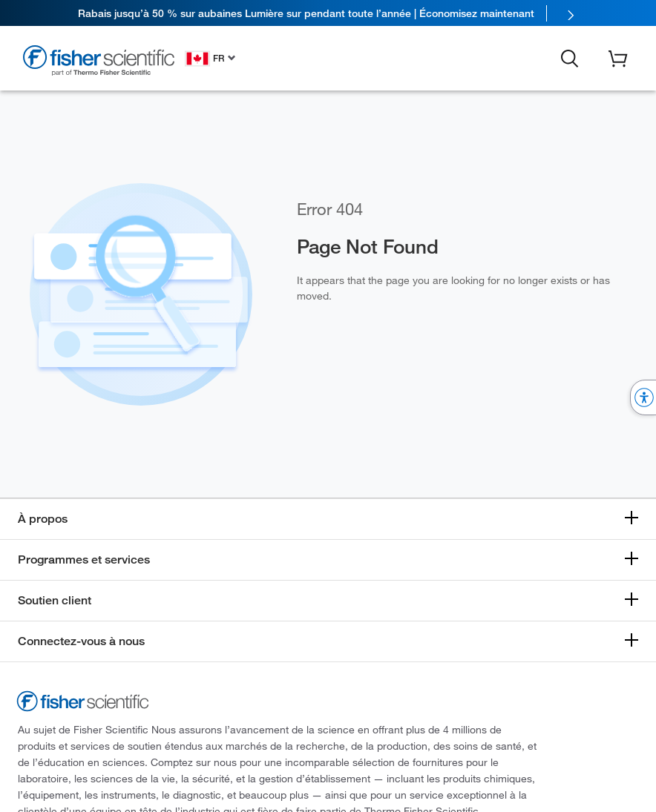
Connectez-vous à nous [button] (81, 641)
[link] (328, 13)
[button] (570, 57)
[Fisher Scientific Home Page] (99, 61)
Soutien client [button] (55, 600)
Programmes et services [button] (84, 560)
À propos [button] (43, 519)
